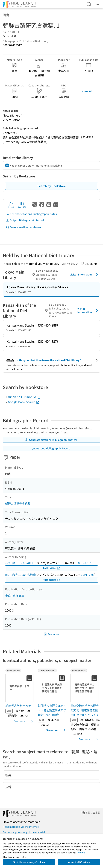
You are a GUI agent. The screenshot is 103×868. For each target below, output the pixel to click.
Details (82, 852)
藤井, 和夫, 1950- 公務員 (20, 575)
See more (24, 721)
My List (11, 205)
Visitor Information (84, 275)
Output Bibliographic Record (25, 220)
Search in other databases (23, 227)
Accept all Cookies (79, 862)
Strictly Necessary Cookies (29, 862)
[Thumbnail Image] (20, 688)
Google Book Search (24, 402)
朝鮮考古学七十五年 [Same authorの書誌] (18, 706)
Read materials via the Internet (21, 827)
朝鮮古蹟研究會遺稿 (18, 503)
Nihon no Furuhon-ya (24, 397)
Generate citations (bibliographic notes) (32, 214)
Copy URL (22, 205)
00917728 (87, 575)
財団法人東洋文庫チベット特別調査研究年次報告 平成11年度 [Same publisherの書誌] (52, 710)
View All (87, 91)
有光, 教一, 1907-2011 (19, 563)
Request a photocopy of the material (24, 832)
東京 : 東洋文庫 (15, 596)
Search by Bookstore (52, 186)
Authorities (51, 568)
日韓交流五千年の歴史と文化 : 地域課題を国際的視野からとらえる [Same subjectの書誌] (85, 710)
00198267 (84, 563)
